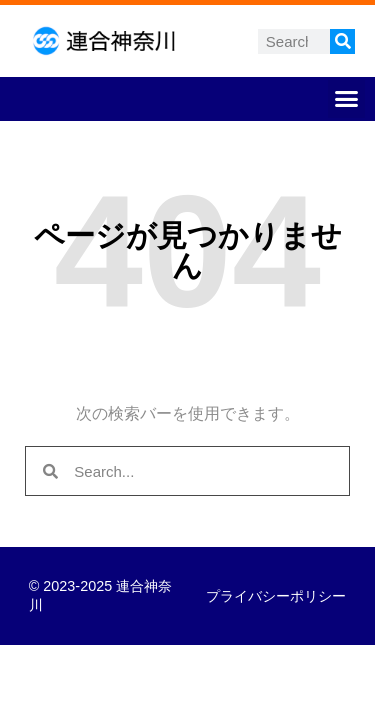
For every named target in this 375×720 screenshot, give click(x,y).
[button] (347, 99)
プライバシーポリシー (276, 596)
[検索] (342, 41)
